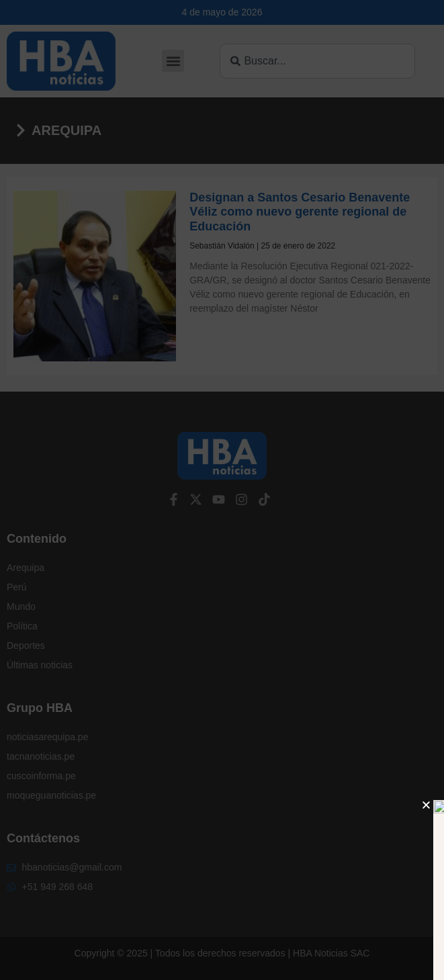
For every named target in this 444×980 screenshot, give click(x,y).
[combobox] (317, 61)
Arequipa (66, 130)
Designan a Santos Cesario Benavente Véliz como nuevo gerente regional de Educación (300, 212)
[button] (173, 61)
